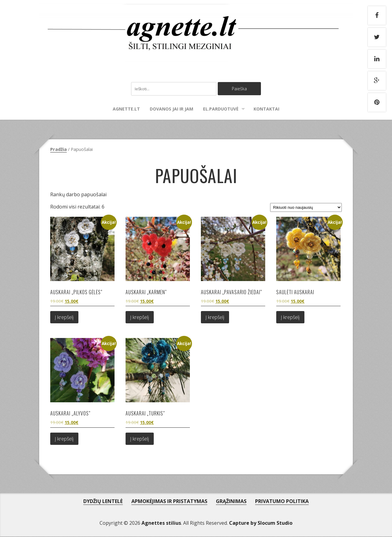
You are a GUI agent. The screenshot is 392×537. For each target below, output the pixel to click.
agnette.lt (126, 109)
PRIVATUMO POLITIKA (282, 502)
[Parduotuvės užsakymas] (306, 208)
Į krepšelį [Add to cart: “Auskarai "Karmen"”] (140, 318)
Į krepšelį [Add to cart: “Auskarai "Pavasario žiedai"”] (215, 318)
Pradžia (58, 150)
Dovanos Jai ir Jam (171, 109)
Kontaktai (266, 109)
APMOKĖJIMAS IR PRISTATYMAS (169, 502)
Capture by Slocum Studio (261, 524)
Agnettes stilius (161, 524)
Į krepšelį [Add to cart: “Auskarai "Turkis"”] (140, 439)
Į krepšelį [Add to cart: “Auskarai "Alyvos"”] (64, 439)
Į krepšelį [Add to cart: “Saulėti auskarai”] (290, 318)
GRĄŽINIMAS (231, 502)
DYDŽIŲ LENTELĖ (103, 502)
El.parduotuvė (221, 109)
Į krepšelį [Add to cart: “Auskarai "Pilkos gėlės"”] (64, 318)
